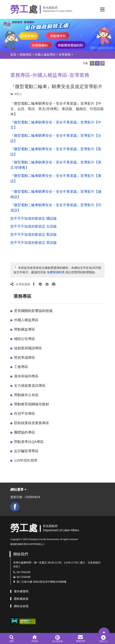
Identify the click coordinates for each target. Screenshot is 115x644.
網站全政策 (21, 606)
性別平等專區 (25, 414)
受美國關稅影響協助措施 (33, 311)
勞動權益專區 (25, 329)
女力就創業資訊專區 (30, 386)
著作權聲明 (21, 591)
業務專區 (26, 55)
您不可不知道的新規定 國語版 (34, 218)
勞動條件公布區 (26, 395)
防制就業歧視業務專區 (32, 423)
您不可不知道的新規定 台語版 (34, 226)
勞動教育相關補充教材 (32, 404)
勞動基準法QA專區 (29, 442)
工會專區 (21, 367)
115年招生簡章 (26, 460)
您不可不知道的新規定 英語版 (34, 243)
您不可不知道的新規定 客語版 (34, 234)
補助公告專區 (25, 339)
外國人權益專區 (45, 55)
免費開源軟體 (56, 272)
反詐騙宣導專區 (26, 451)
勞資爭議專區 (25, 358)
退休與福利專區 (26, 376)
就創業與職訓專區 (28, 348)
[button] (102, 9)
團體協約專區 (25, 432)
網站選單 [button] (18, 490)
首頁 (13, 55)
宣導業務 (65, 55)
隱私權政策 (21, 599)
